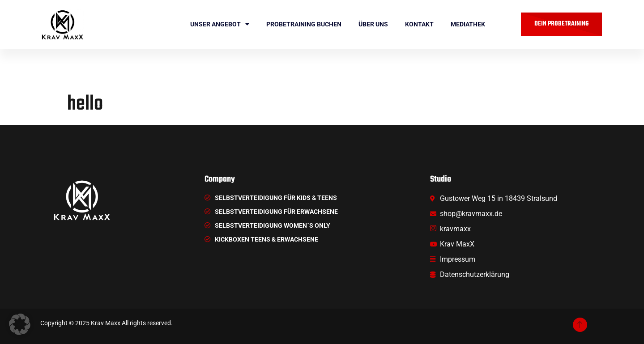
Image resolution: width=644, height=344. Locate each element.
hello (85, 104)
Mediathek (468, 24)
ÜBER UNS (373, 24)
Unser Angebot (220, 24)
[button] (20, 324)
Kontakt (419, 24)
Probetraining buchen (304, 24)
